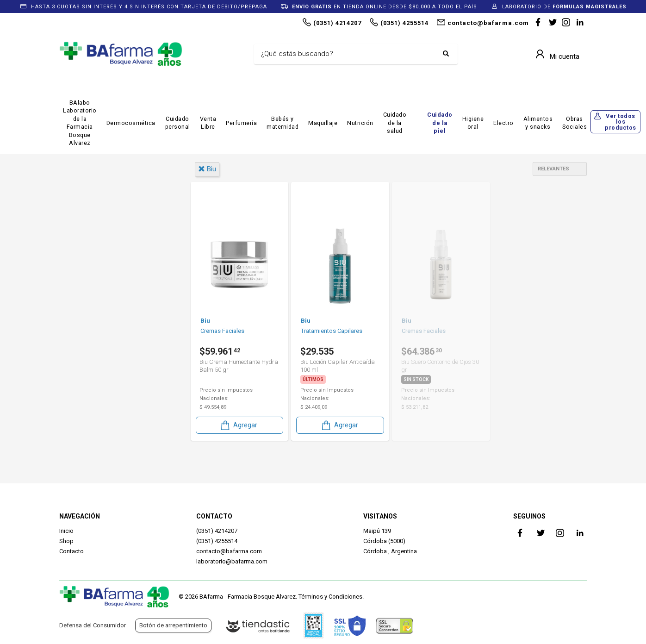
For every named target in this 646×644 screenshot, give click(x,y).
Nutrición (360, 123)
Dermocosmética (131, 123)
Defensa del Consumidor (93, 625)
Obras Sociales (575, 123)
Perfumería (241, 123)
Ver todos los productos (621, 122)
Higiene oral (473, 123)
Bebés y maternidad (283, 123)
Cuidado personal (178, 123)
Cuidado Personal (100, 300)
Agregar (238, 424)
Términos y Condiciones (330, 597)
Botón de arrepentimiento (173, 625)
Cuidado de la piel (440, 123)
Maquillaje (323, 123)
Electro (503, 123)
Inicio (66, 531)
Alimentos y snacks (538, 123)
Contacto (71, 551)
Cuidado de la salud (395, 123)
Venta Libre (208, 123)
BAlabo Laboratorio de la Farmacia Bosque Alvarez (80, 123)
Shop (66, 541)
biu (207, 169)
